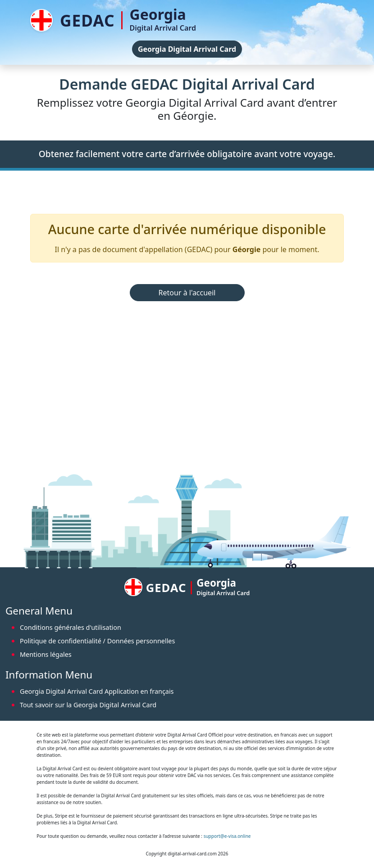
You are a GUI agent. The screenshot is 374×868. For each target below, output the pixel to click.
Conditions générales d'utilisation (71, 627)
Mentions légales (46, 654)
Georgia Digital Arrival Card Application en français (97, 691)
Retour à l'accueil (187, 293)
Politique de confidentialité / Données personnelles (97, 641)
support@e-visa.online (227, 836)
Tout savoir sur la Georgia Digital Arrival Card (88, 705)
